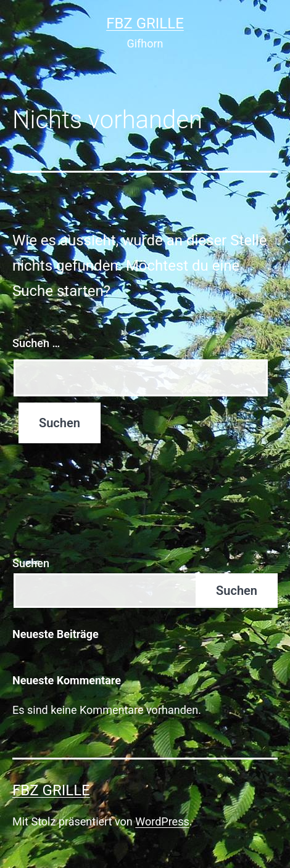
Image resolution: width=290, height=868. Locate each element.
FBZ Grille (145, 23)
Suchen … (36, 343)
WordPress (162, 821)
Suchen (31, 563)
